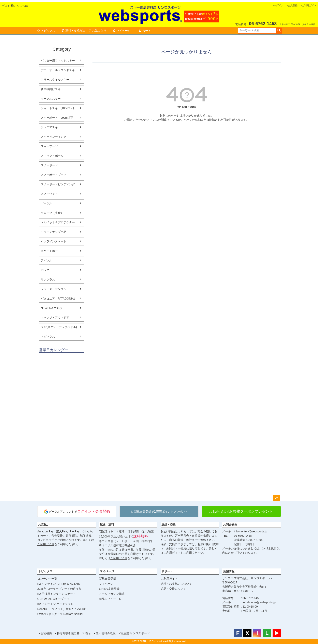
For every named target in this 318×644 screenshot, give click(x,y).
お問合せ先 (230, 525)
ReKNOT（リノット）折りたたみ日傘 (62, 609)
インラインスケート (54, 241)
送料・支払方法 (73, 31)
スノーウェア (49, 194)
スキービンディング (54, 137)
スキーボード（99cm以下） (58, 118)
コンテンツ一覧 (47, 579)
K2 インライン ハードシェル (55, 604)
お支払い (44, 525)
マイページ (122, 31)
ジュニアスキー (51, 127)
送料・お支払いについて (176, 584)
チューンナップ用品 (54, 232)
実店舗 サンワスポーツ (135, 633)
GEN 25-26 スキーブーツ (53, 599)
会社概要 (46, 633)
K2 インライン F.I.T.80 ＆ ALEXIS (59, 584)
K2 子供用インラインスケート (56, 594)
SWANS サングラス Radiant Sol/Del (60, 614)
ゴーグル (46, 203)
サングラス (48, 279)
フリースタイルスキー (55, 80)
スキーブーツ (49, 146)
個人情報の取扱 (106, 633)
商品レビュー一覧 (110, 599)
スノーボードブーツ (54, 175)
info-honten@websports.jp (251, 531)
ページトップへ (277, 498)
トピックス (46, 31)
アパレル (46, 260)
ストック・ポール (52, 156)
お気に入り (97, 31)
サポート (167, 571)
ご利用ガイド (309, 5)
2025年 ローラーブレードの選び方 (59, 589)
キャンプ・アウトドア (55, 318)
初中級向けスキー (52, 89)
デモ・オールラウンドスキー (59, 70)
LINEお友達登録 (109, 589)
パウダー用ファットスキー (58, 61)
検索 (279, 31)
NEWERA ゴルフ (52, 308)
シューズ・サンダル (54, 289)
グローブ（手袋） (52, 213)
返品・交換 (169, 525)
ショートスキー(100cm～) (57, 108)
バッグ (45, 270)
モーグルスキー (51, 99)
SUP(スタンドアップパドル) (59, 327)
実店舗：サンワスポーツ (238, 591)
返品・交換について (173, 589)
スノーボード (49, 165)
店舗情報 (229, 571)
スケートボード (51, 251)
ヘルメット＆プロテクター (58, 222)
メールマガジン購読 (112, 594)
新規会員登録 (107, 579)
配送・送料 (107, 525)
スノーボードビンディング (58, 184)
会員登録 (293, 5)
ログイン (279, 5)
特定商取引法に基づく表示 (74, 633)
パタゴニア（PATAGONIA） (59, 299)
